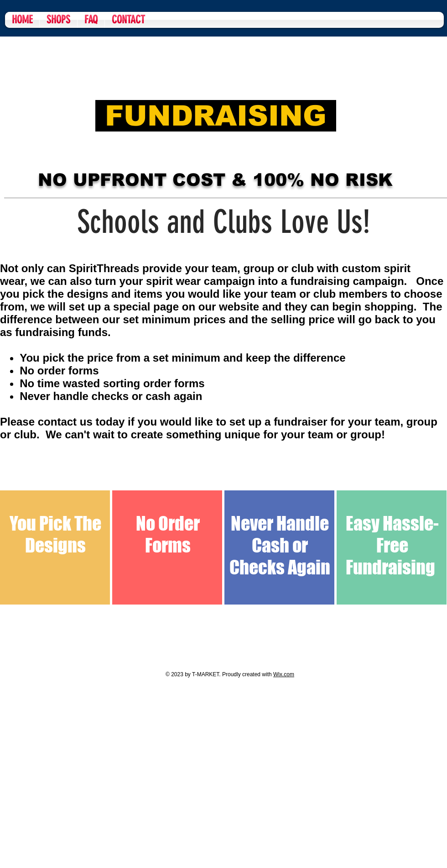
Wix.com (284, 674)
